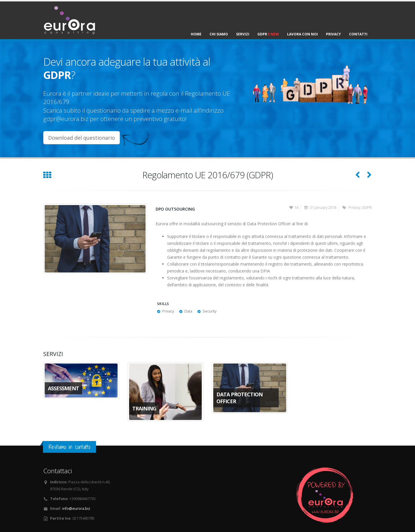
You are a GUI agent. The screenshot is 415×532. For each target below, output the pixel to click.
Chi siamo (219, 34)
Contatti (358, 34)
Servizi (243, 34)
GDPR (268, 34)
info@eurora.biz (76, 509)
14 (294, 208)
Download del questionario (82, 138)
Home (196, 34)
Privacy (333, 34)
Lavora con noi (302, 34)
